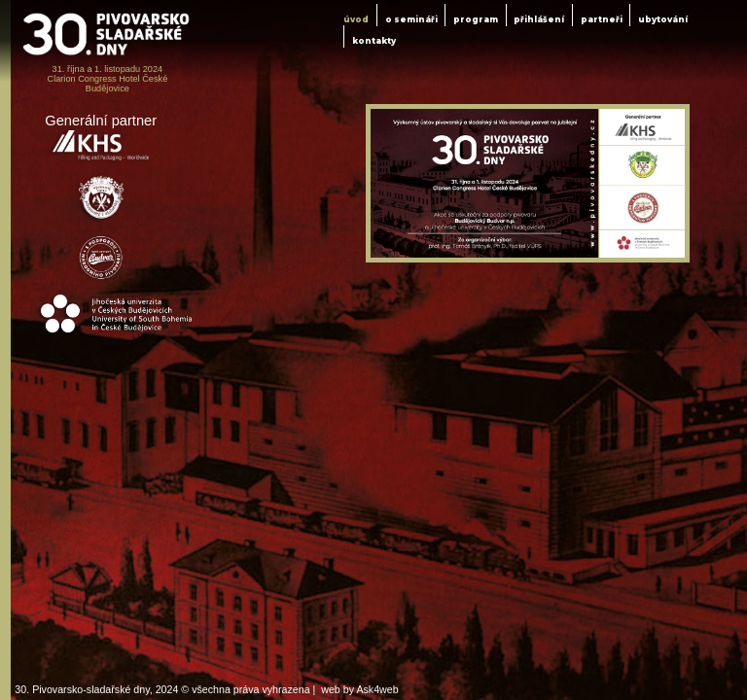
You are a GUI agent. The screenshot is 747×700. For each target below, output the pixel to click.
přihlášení (539, 19)
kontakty (374, 41)
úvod (356, 19)
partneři (602, 19)
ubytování (663, 19)
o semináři (411, 19)
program (476, 19)
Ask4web (377, 689)
